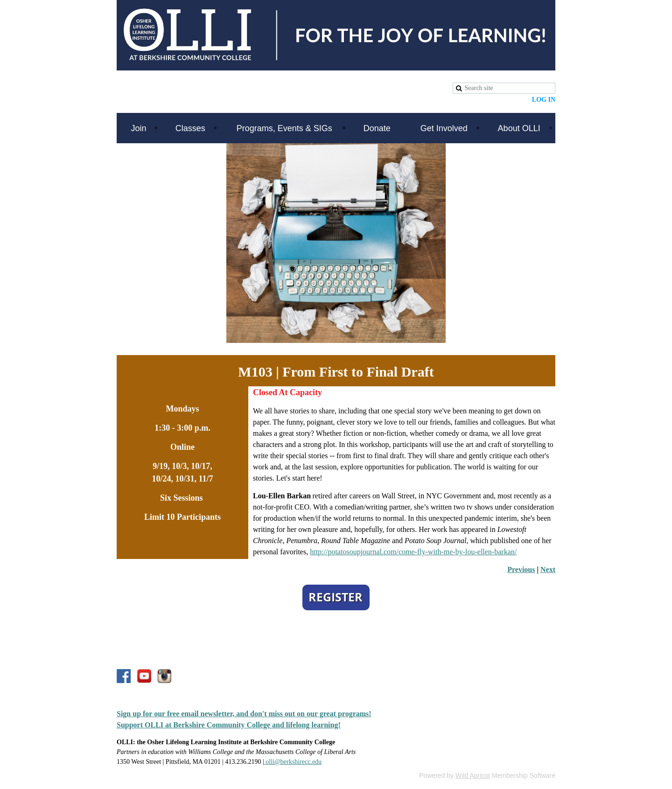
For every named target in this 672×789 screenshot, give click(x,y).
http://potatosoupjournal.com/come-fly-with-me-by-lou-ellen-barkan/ (413, 552)
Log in (544, 100)
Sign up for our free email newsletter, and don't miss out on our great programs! (244, 714)
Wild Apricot (473, 775)
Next (548, 569)
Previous (521, 569)
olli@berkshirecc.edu (293, 762)
